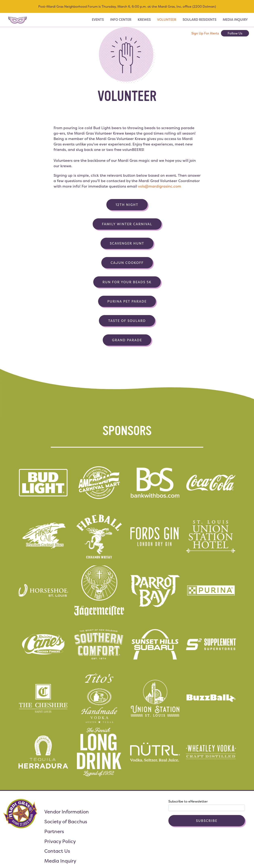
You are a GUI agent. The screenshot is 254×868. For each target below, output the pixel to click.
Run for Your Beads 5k (127, 282)
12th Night (127, 205)
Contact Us (57, 851)
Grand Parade (127, 340)
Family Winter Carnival (127, 224)
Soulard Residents (200, 20)
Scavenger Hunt (127, 243)
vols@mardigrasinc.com (160, 186)
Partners (54, 831)
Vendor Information (67, 812)
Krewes (144, 20)
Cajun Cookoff (127, 263)
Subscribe (207, 821)
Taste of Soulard (127, 321)
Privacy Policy (60, 841)
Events (98, 20)
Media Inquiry (235, 20)
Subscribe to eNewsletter (188, 801)
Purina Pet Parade (127, 301)
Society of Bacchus (66, 822)
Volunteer (167, 20)
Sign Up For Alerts (205, 33)
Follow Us (235, 33)
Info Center (121, 20)
